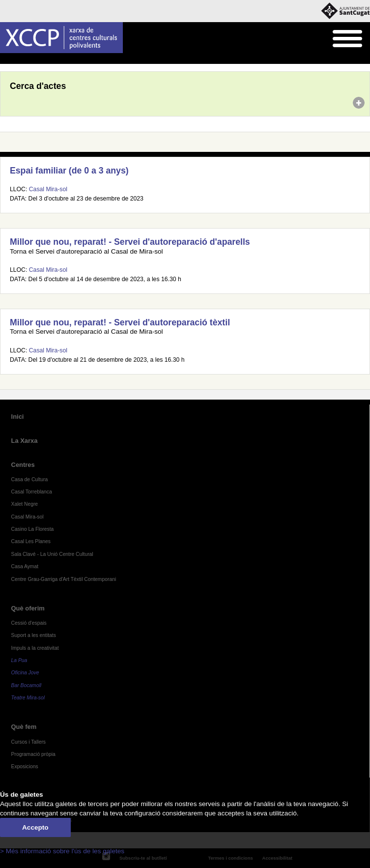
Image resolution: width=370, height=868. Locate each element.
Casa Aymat (25, 566)
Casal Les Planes (31, 541)
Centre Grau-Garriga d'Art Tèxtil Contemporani (64, 579)
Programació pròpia (33, 754)
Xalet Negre (25, 504)
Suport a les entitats (34, 635)
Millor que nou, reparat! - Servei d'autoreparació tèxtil (120, 322)
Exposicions (25, 767)
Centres (23, 465)
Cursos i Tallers (28, 742)
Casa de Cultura (30, 479)
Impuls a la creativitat (35, 648)
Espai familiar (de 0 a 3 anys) (69, 171)
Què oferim (28, 608)
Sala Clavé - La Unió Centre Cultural (52, 554)
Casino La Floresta (33, 529)
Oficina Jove (25, 673)
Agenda (26, 59)
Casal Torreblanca (32, 492)
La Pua (19, 660)
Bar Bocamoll (26, 685)
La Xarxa (25, 441)
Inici (5, 59)
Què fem (24, 727)
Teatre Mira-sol (28, 698)
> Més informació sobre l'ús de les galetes (62, 851)
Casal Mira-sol (48, 189)
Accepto (35, 827)
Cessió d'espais (29, 623)
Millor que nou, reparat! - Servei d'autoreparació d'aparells (130, 242)
